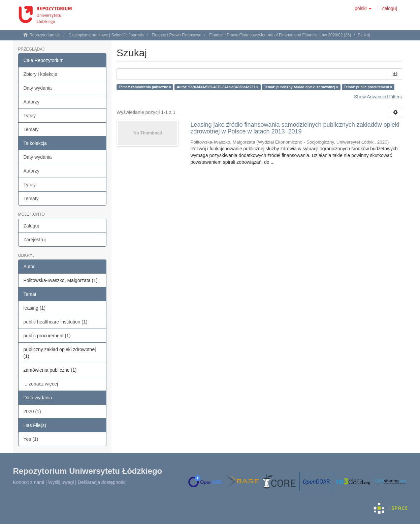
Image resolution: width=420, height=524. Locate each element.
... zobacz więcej (41, 384)
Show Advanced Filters (378, 97)
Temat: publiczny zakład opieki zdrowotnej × (301, 87)
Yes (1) (31, 439)
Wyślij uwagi (61, 482)
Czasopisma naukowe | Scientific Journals (106, 35)
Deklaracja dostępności (102, 482)
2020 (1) (32, 411)
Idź (395, 74)
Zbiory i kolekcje (40, 74)
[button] (363, 8)
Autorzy (31, 102)
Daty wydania (38, 88)
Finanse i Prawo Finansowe (176, 35)
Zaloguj (31, 226)
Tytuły (30, 116)
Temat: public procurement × (368, 87)
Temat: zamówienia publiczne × (145, 87)
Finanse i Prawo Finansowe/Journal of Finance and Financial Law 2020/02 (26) (280, 35)
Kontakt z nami (29, 482)
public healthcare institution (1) (56, 322)
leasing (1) (35, 308)
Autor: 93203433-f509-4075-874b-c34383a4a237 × (218, 87)
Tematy (31, 129)
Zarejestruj (35, 240)
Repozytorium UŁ (45, 35)
